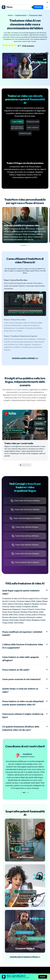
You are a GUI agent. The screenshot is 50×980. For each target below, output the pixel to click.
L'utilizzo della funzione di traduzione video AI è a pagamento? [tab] (25, 646)
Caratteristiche (21, 15)
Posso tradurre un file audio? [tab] (25, 670)
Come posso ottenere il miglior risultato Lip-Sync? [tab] (25, 716)
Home (10, 15)
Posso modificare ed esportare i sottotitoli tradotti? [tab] (25, 634)
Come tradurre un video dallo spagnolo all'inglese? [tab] (25, 659)
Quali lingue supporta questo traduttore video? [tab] (25, 592)
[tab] (25, 298)
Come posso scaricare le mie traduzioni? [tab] (25, 679)
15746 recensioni (28, 46)
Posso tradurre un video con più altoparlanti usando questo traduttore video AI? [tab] (25, 703)
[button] (23, 245)
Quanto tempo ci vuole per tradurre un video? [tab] (25, 690)
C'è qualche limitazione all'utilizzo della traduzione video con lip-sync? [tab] (25, 728)
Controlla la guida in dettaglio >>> (25, 358)
